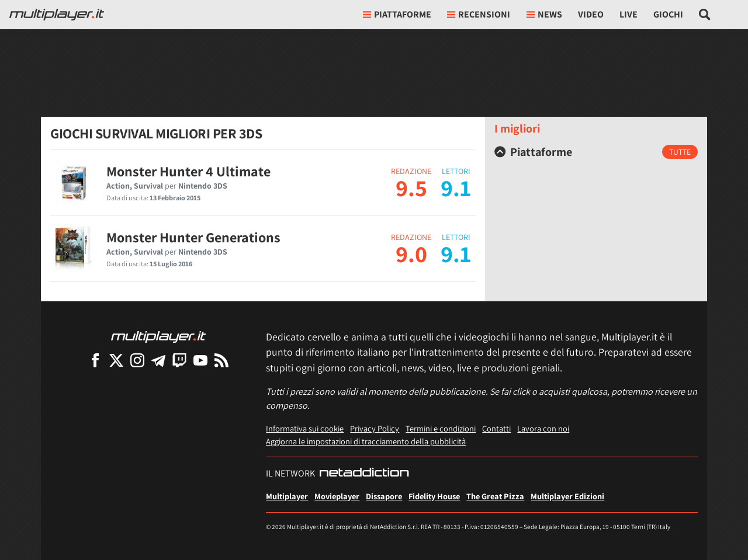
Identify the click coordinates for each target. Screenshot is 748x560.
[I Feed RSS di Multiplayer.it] (221, 360)
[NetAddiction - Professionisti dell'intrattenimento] (364, 474)
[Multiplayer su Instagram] (137, 360)
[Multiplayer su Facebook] (95, 360)
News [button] (544, 14)
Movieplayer (337, 496)
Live (628, 14)
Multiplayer (287, 496)
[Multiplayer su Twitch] (179, 360)
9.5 (411, 187)
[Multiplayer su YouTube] (200, 360)
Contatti (496, 428)
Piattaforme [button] (397, 14)
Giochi (668, 14)
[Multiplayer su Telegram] (158, 360)
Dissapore (384, 496)
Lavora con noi (543, 428)
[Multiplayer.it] (57, 15)
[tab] (596, 152)
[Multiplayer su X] (116, 360)
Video (591, 14)
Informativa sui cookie (305, 428)
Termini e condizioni (441, 428)
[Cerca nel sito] (705, 15)
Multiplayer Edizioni (567, 496)
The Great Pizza (495, 496)
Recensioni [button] (479, 14)
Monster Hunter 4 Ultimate (188, 171)
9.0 (411, 253)
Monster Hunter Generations (193, 237)
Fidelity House (434, 496)
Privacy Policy (375, 428)
